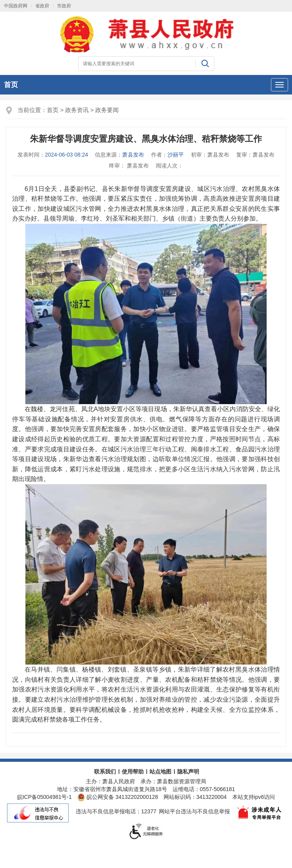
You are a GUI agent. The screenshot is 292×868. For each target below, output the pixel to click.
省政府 (42, 6)
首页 (11, 85)
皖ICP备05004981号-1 (45, 797)
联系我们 (105, 772)
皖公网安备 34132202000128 (118, 797)
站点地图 (160, 772)
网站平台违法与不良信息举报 (194, 811)
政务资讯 (77, 110)
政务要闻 (107, 110)
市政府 (64, 6)
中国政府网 (16, 6)
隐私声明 (188, 772)
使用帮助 (133, 772)
